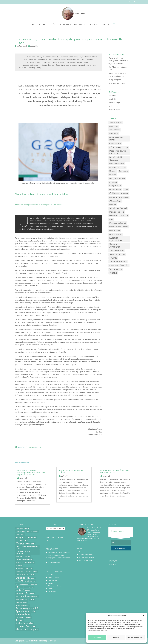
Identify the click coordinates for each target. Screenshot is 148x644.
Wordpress (55, 641)
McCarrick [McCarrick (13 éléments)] (113, 204)
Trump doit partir (115, 80)
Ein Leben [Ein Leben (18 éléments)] (113, 171)
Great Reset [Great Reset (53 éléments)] (115, 189)
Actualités (49, 24)
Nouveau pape (114, 110)
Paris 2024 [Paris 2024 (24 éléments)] (124, 216)
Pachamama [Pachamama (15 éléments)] (113, 216)
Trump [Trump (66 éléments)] (113, 258)
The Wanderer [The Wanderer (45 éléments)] (116, 251)
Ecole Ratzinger (114, 103)
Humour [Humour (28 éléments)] (125, 193)
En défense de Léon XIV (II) (119, 83)
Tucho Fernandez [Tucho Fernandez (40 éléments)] (118, 262)
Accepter (97, 637)
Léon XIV (51, 589)
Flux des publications (86, 555)
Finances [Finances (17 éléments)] (113, 175)
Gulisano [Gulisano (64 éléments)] (114, 193)
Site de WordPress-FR (86, 560)
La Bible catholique (54, 563)
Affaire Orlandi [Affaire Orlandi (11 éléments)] (114, 133)
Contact (107, 24)
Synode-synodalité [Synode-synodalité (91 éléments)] (116, 239)
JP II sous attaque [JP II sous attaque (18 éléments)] (115, 201)
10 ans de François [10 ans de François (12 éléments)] (115, 130)
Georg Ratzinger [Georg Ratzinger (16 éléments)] (115, 186)
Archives (79, 24)
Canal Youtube (52, 580)
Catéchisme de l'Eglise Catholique (59, 552)
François (50, 583)
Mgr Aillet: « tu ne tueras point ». (71, 471)
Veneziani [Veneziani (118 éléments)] (116, 269)
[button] (143, 616)
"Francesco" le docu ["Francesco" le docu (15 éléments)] (116, 122)
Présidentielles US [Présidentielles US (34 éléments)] (118, 223)
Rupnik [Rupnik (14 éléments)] (126, 227)
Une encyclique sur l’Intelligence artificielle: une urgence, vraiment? (119, 61)
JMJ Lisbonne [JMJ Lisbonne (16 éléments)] (124, 197)
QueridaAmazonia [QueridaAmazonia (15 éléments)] (115, 227)
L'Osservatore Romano (55, 586)
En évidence (113, 106)
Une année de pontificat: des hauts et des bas (115, 471)
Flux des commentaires (86, 558)
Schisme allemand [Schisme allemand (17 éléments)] (116, 234)
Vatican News (52, 592)
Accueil (36, 24)
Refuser (116, 637)
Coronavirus (30, 447)
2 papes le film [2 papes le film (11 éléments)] (114, 126)
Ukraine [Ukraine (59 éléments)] (114, 265)
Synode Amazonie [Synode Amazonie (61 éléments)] (115, 246)
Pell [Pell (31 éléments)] (111, 219)
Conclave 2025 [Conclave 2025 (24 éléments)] (115, 144)
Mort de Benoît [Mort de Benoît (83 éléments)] (118, 208)
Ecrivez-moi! (112, 564)
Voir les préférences (135, 637)
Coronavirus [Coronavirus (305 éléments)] (119, 147)
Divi (35, 641)
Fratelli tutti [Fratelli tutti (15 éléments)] (113, 182)
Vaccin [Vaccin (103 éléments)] (124, 265)
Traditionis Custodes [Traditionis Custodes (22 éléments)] (117, 254)
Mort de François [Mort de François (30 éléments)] (117, 212)
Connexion (82, 552)
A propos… (94, 24)
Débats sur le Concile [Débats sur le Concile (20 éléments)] (117, 167)
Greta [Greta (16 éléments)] (126, 190)
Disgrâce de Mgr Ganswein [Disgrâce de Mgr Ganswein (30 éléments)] (116, 159)
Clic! (47, 541)
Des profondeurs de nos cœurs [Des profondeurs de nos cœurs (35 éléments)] (118, 152)
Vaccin (39, 447)
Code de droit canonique (56, 555)
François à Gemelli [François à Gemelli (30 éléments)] (117, 178)
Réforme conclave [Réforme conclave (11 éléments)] (115, 230)
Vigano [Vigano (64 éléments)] (113, 273)
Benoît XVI (112, 99)
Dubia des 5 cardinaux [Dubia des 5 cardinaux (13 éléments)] (117, 164)
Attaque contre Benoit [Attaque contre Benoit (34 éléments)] (116, 138)
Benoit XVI (63, 24)
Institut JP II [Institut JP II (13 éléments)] (113, 197)
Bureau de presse (53, 578)
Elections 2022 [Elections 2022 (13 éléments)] (123, 171)
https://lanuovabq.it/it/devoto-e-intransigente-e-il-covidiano (38, 205)
